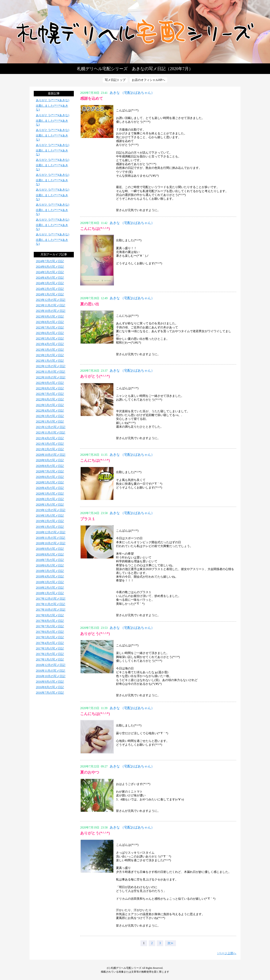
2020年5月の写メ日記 (50, 482)
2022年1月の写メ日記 (50, 422)
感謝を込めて (92, 98)
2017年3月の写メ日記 (50, 649)
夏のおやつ (90, 772)
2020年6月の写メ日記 (50, 477)
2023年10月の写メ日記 (51, 311)
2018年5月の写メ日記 (50, 571)
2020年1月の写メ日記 (50, 505)
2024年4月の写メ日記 (50, 278)
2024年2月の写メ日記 (50, 289)
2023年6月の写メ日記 (50, 333)
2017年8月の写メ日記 (50, 621)
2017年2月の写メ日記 (50, 654)
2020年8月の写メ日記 (50, 466)
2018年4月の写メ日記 (50, 577)
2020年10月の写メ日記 (51, 455)
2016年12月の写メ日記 (51, 665)
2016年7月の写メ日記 (50, 693)
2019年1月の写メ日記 (50, 527)
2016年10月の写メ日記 (51, 676)
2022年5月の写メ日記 (50, 405)
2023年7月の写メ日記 (50, 328)
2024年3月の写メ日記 (50, 283)
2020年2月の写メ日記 (50, 499)
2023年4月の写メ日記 (50, 344)
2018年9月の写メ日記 (50, 549)
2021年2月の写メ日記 (50, 449)
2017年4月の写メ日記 (50, 643)
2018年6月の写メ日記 (50, 566)
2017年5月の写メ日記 (50, 637)
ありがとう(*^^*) (95, 376)
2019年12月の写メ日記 (51, 510)
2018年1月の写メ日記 (50, 593)
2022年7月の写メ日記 (50, 394)
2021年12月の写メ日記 (51, 427)
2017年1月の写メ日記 (50, 660)
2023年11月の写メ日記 (51, 305)
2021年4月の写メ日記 (50, 438)
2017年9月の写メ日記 (50, 615)
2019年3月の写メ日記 (50, 516)
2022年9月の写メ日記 (50, 383)
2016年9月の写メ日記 (50, 682)
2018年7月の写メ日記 (50, 560)
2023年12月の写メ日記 (51, 300)
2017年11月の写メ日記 (51, 604)
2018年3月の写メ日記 (50, 582)
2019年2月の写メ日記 (50, 521)
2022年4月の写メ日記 (50, 411)
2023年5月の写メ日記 (50, 339)
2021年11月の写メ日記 (51, 433)
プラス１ (88, 519)
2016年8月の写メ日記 (50, 687)
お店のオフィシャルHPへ (148, 80)
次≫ (170, 943)
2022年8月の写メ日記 (50, 388)
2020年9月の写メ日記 (50, 460)
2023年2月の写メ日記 (50, 355)
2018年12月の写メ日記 (51, 532)
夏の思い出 (90, 304)
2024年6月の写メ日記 (50, 267)
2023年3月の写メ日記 (50, 350)
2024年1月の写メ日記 (50, 294)
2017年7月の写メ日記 (50, 626)
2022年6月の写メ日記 (50, 399)
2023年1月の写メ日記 (50, 361)
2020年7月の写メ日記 (50, 472)
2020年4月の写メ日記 (50, 488)
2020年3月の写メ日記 (50, 494)
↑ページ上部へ (227, 953)
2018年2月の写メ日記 (50, 588)
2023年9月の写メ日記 (50, 317)
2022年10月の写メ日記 (51, 377)
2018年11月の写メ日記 (51, 538)
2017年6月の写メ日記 (50, 632)
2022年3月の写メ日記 (50, 416)
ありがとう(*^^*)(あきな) (53, 100)
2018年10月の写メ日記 (51, 543)
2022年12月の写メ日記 (51, 366)
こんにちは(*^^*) (95, 229)
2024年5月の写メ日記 (50, 272)
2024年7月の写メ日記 (50, 261)
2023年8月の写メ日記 (50, 322)
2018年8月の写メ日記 (50, 555)
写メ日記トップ (115, 80)
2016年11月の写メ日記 (51, 671)
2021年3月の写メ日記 (50, 444)
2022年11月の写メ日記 (51, 372)
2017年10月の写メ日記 (51, 610)
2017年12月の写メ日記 (51, 599)
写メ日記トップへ (135, 32)
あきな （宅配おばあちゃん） (132, 93)
